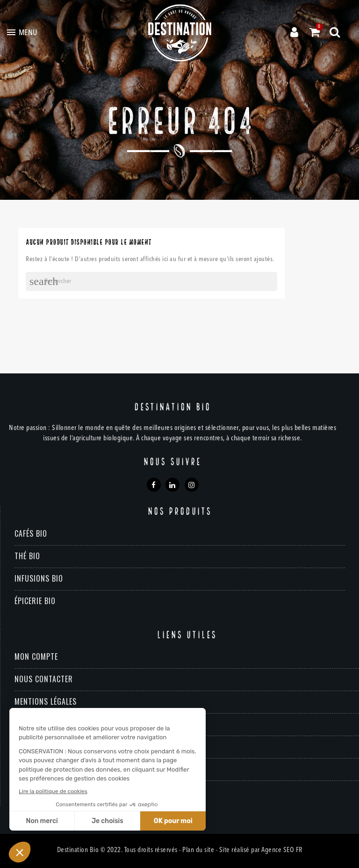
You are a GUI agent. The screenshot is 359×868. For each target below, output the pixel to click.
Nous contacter (44, 679)
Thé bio (27, 556)
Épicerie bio (35, 601)
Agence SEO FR (282, 850)
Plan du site (198, 850)
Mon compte (36, 656)
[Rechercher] (151, 281)
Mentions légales (46, 701)
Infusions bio (39, 578)
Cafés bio (31, 533)
